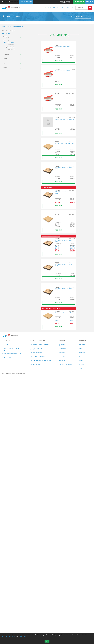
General (62, 340)
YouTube (81, 364)
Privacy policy (23, 636)
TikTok (81, 356)
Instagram (82, 353)
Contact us (6, 340)
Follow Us (82, 340)
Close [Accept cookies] (47, 641)
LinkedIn (81, 360)
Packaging (9, 26)
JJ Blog (80, 368)
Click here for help (65, 2)
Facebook (82, 345)
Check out (89, 2)
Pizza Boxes (10, 45)
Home (4, 26)
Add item (59, 61)
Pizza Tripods (11, 49)
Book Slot (70, 8)
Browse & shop (53, 8)
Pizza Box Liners (12, 47)
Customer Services (38, 340)
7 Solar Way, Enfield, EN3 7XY (11, 354)
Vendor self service (37, 353)
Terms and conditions (8, 636)
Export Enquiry (35, 364)
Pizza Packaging (18, 26)
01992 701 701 (7, 358)
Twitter (81, 349)
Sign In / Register (26, 2)
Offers (62, 8)
